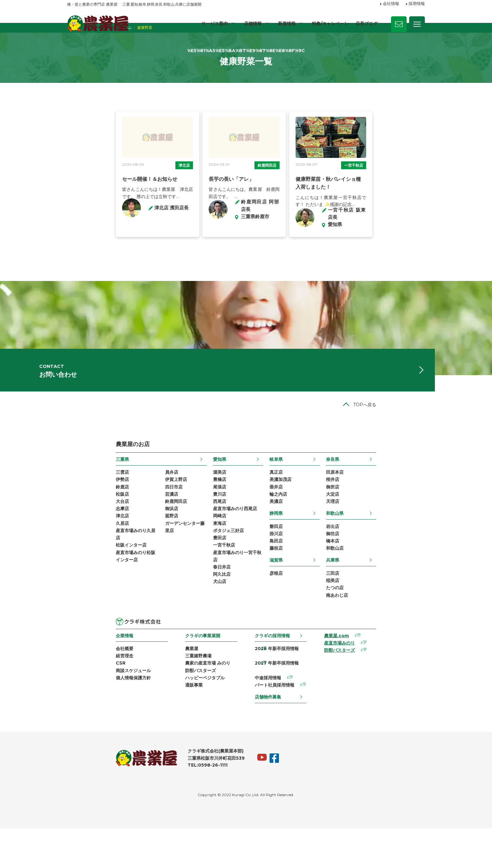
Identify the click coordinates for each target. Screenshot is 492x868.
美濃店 (292, 542)
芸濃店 (123, 534)
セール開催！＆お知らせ (101, 209)
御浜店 (123, 550)
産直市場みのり (369, 691)
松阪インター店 (83, 590)
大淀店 (381, 534)
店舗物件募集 (271, 732)
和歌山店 (383, 592)
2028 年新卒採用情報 (280, 696)
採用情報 (417, 4)
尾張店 (203, 526)
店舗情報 (252, 24)
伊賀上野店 (127, 518)
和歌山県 (383, 554)
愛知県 (203, 497)
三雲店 (74, 510)
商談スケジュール (85, 720)
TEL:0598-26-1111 (159, 804)
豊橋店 (203, 518)
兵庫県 (381, 604)
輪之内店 (295, 534)
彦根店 (292, 618)
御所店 (381, 526)
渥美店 (203, 510)
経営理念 (76, 704)
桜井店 (381, 518)
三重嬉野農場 (176, 704)
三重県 (74, 497)
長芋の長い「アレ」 (215, 209)
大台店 (74, 542)
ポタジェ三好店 (212, 574)
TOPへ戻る (413, 442)
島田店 (292, 584)
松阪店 (74, 534)
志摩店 (74, 550)
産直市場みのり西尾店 (219, 550)
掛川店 (292, 576)
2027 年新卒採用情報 (280, 704)
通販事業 (171, 736)
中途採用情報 (271, 712)
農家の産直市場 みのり (185, 712)
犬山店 (203, 631)
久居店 (74, 566)
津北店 (167, 195)
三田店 (381, 618)
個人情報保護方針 (85, 728)
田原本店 (383, 510)
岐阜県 (292, 497)
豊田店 (203, 583)
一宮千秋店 (401, 195)
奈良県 (381, 497)
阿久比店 (206, 623)
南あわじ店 (386, 642)
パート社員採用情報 (278, 720)
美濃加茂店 (297, 518)
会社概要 (76, 696)
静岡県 (292, 554)
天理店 (381, 542)
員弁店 (123, 510)
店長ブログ (366, 24)
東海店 (203, 566)
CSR (72, 712)
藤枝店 (292, 592)
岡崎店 (203, 558)
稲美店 (381, 626)
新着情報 (286, 24)
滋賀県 (292, 604)
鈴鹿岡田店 (282, 195)
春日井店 (206, 615)
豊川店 (203, 534)
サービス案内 (213, 24)
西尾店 (203, 542)
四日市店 (125, 526)
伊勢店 (74, 518)
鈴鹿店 (74, 526)
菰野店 (123, 558)
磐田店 (292, 568)
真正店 (292, 510)
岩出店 (381, 568)
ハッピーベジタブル (182, 728)
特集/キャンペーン (330, 24)
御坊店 (381, 576)
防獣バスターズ (178, 720)
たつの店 (383, 634)
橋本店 (381, 584)
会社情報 (391, 4)
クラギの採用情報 (275, 683)
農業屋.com (366, 683)
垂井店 (292, 526)
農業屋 (169, 696)
